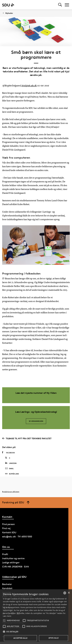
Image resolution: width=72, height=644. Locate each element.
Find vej (6, 528)
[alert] (36, 617)
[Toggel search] (60, 5)
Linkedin (11, 463)
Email (9, 469)
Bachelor (7, 584)
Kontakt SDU (9, 532)
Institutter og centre (13, 558)
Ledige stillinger (11, 563)
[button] (4, 621)
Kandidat (7, 588)
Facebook (9, 453)
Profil (5, 554)
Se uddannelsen (36, 421)
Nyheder (9, 13)
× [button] (69, 593)
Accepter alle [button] (20, 638)
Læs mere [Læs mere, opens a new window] (7, 616)
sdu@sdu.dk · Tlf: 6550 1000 (17, 537)
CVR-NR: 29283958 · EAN (15, 567)
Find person (9, 524)
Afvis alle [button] (54, 638)
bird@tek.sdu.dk (29, 86)
